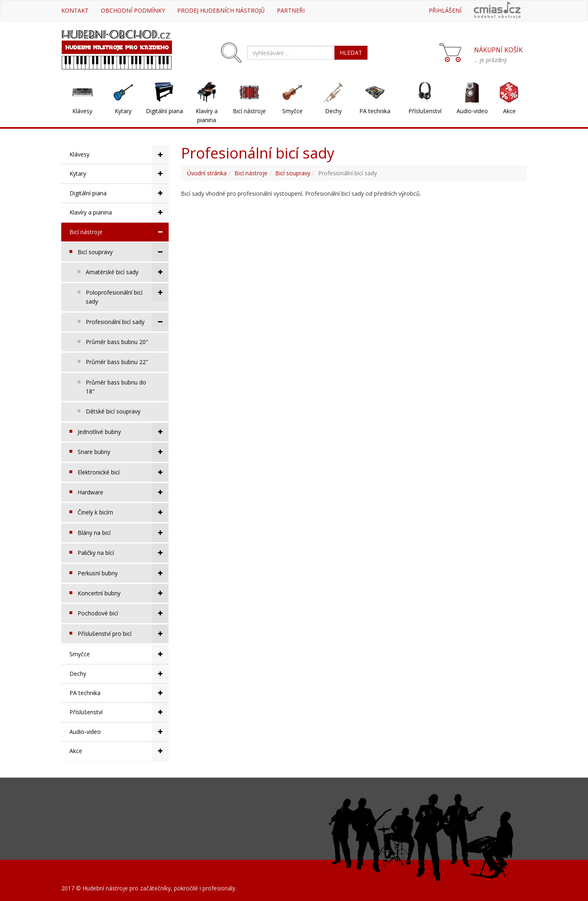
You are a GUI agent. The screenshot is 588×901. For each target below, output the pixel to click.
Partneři (291, 10)
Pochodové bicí (123, 613)
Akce (509, 111)
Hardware (123, 492)
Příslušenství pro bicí (123, 634)
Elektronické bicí (123, 472)
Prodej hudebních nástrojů (221, 10)
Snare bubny (123, 452)
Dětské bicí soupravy (113, 411)
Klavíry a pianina (207, 115)
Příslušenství (425, 111)
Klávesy (82, 111)
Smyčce (292, 111)
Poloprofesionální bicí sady (127, 294)
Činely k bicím (123, 512)
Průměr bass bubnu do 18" (116, 387)
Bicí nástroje (249, 111)
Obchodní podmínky (133, 10)
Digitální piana (164, 111)
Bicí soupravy (123, 252)
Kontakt (75, 10)
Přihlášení (445, 10)
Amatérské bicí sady (127, 272)
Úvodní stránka (207, 173)
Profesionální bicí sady (127, 322)
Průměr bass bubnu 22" (117, 362)
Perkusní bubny (123, 573)
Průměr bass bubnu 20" (117, 342)
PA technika (375, 111)
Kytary (123, 111)
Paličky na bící (123, 553)
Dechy (333, 111)
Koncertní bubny (123, 593)
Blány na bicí (123, 533)
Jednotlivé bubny (123, 432)
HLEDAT (351, 53)
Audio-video (472, 111)
